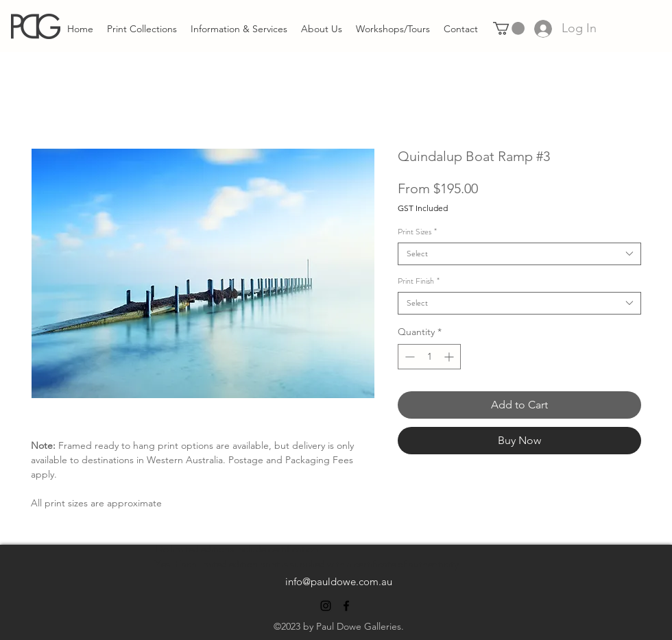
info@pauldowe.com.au (339, 581)
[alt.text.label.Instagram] (326, 606)
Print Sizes (417, 232)
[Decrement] (408, 357)
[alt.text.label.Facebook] (346, 606)
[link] (509, 28)
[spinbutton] (429, 357)
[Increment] (450, 357)
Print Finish (419, 281)
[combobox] (519, 254)
